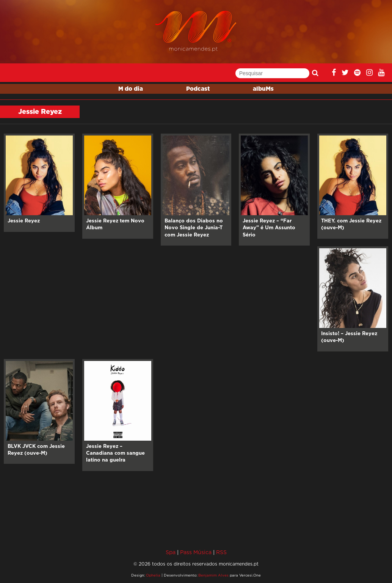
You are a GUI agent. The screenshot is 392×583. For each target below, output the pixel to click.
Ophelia (153, 575)
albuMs (263, 89)
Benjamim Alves (213, 575)
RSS (221, 552)
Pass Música (196, 552)
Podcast (198, 89)
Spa (171, 552)
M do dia (131, 89)
